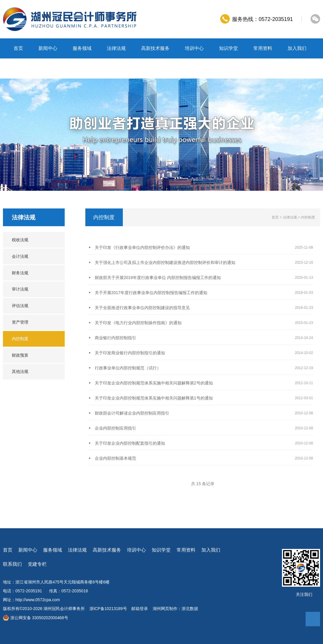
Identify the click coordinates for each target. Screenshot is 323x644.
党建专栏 (57, 68)
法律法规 (116, 48)
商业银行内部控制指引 (115, 338)
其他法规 (20, 371)
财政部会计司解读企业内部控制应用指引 (132, 413)
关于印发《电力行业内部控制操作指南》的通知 (138, 323)
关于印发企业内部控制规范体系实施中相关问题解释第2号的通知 (154, 383)
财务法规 (20, 273)
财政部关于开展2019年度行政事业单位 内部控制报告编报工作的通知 (158, 278)
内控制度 (20, 339)
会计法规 (20, 256)
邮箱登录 (140, 609)
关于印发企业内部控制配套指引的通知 (130, 443)
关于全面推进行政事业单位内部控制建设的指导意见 (142, 308)
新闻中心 (48, 48)
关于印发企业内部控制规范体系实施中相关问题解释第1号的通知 (154, 398)
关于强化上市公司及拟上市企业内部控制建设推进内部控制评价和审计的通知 (165, 263)
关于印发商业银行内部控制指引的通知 (130, 353)
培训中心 (194, 48)
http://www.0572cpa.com (38, 600)
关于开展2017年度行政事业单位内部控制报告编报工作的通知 (151, 293)
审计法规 (20, 289)
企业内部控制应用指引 (115, 428)
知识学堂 (229, 48)
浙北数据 (190, 609)
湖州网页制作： (167, 609)
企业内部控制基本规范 (115, 458)
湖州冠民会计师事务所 (64, 609)
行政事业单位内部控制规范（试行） (128, 368)
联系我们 (23, 68)
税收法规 (20, 240)
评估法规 (20, 306)
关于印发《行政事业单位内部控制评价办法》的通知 (142, 247)
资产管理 (20, 322)
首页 (18, 48)
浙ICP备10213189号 (108, 609)
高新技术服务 (155, 48)
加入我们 (297, 48)
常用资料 (263, 48)
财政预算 (20, 355)
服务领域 (82, 48)
